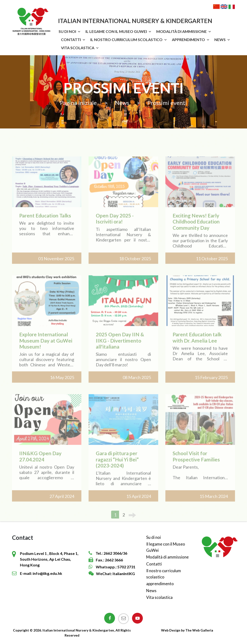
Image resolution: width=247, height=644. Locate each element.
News (220, 39)
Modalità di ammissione (181, 31)
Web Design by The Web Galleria (187, 630)
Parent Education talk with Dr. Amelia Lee (197, 343)
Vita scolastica (78, 48)
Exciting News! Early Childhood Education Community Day (196, 227)
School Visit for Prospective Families (196, 462)
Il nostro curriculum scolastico (126, 39)
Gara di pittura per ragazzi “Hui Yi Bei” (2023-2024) (117, 465)
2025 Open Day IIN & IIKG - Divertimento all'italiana (120, 346)
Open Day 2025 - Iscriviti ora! (115, 224)
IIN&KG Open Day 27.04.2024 (40, 462)
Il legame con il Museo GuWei (116, 31)
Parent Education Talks (45, 221)
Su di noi (67, 31)
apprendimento (188, 39)
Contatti (71, 39)
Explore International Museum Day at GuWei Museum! (46, 346)
